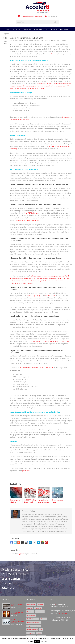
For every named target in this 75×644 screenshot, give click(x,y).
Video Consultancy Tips (41, 29)
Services (53, 29)
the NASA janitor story (32, 213)
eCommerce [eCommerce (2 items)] (38, 608)
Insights (39, 296)
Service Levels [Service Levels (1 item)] (31, 633)
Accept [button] (37, 641)
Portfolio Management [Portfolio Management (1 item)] (33, 619)
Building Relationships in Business (26, 38)
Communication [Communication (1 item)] (31, 605)
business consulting (29, 40)
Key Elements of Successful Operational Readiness (18, 621)
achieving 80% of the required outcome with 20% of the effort (49, 341)
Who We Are (16, 29)
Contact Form (62, 613)
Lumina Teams (50, 296)
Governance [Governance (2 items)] (30, 612)
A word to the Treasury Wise (18, 605)
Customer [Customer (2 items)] (30, 608)
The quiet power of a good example (17, 613)
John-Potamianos (55, 40)
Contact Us (15, 33)
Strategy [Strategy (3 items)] (39, 633)
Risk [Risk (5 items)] (41, 630)
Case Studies (64, 29)
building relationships (18, 40)
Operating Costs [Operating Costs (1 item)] (40, 612)
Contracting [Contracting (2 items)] (40, 605)
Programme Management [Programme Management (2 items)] (34, 622)
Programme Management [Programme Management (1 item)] (34, 626)
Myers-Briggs (31, 296)
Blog (7, 33)
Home (8, 29)
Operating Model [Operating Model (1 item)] (31, 615)
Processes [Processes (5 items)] (44, 619)
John (52, 54)
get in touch (26, 471)
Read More (44, 641)
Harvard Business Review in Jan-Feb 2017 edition (36, 368)
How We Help (27, 29)
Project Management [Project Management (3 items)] (32, 630)
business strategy (39, 40)
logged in (21, 554)
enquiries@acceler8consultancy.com (32, 16)
